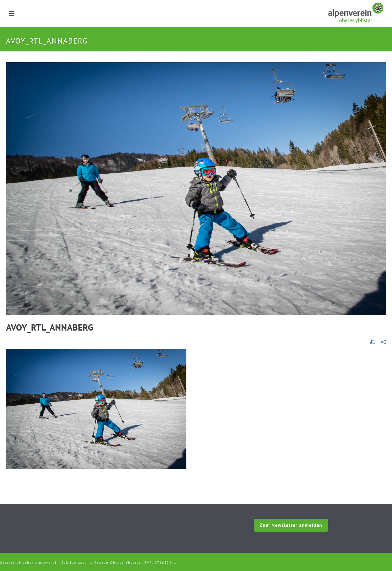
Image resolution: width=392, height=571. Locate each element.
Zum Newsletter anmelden (291, 525)
